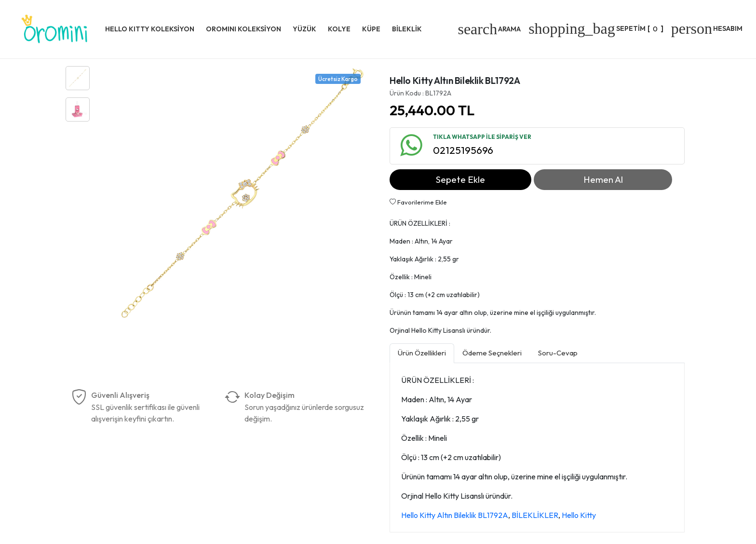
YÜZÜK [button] (304, 29)
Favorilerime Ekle (418, 202)
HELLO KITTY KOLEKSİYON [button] (150, 29)
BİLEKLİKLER (535, 515)
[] (596, 28)
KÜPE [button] (371, 29)
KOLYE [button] (339, 29)
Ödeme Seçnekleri (492, 353)
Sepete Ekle (460, 179)
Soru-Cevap (558, 353)
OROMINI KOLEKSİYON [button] (243, 29)
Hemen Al (603, 179)
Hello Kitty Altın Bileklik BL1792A (455, 515)
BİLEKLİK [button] (407, 29)
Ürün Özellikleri (422, 353)
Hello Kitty (579, 515)
